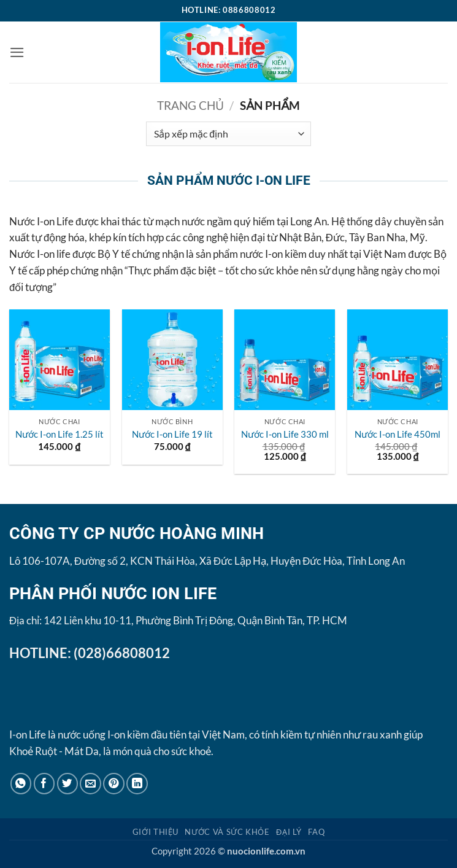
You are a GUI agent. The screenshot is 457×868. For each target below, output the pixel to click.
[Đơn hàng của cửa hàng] (228, 134)
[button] (17, 52)
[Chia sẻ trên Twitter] (68, 784)
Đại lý (289, 832)
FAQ (316, 832)
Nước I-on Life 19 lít (172, 434)
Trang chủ (190, 105)
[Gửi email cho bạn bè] (90, 784)
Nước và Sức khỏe (227, 832)
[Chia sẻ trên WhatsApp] (21, 784)
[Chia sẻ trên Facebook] (44, 784)
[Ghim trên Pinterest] (114, 784)
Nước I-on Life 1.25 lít (60, 434)
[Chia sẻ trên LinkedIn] (137, 784)
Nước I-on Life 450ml (397, 434)
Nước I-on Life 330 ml (285, 434)
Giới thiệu (156, 832)
